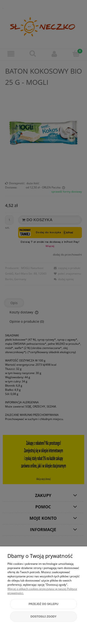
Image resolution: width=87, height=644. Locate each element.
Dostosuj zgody (44, 617)
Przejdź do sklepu (43, 604)
